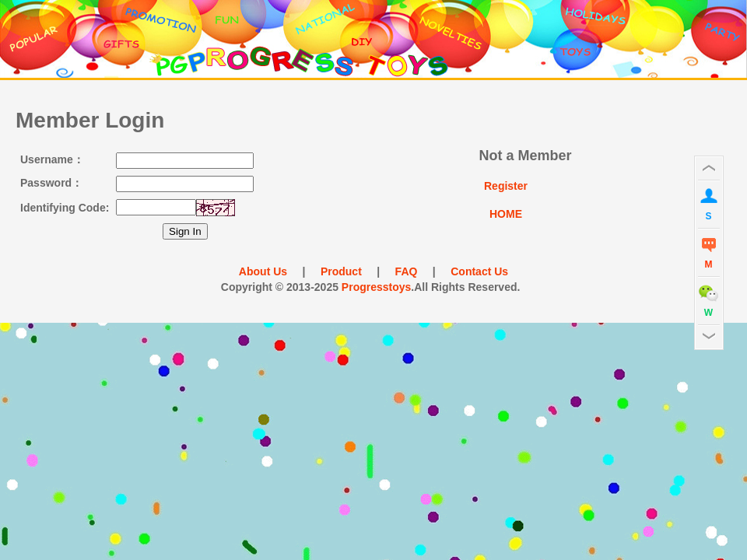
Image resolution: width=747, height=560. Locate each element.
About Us (269, 271)
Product (341, 271)
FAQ (406, 271)
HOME (506, 214)
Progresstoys (376, 287)
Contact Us (473, 271)
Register (506, 186)
